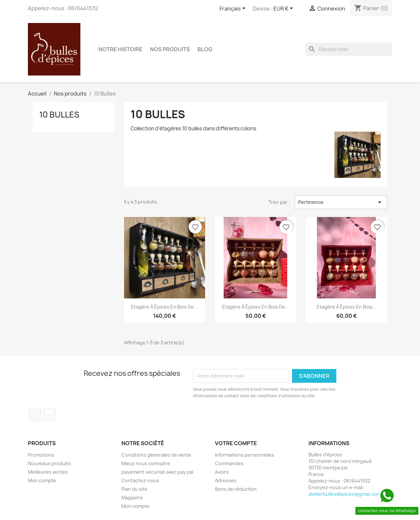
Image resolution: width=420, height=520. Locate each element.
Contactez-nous (140, 480)
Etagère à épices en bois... (346, 307)
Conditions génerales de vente (156, 455)
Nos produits (170, 49)
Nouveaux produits (49, 463)
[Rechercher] (349, 49)
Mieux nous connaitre (146, 463)
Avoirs (222, 472)
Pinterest (35, 415)
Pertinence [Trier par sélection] (341, 202)
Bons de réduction (236, 489)
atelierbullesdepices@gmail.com (345, 494)
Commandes (229, 463)
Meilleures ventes (48, 472)
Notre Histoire (120, 49)
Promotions (41, 455)
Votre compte (236, 443)
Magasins (132, 498)
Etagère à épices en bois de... (164, 307)
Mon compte (42, 480)
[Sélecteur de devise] (284, 9)
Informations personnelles (245, 455)
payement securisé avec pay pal (157, 472)
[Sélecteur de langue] (234, 9)
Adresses (226, 480)
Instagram (50, 415)
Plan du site (134, 489)
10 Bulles (59, 115)
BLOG (205, 49)
